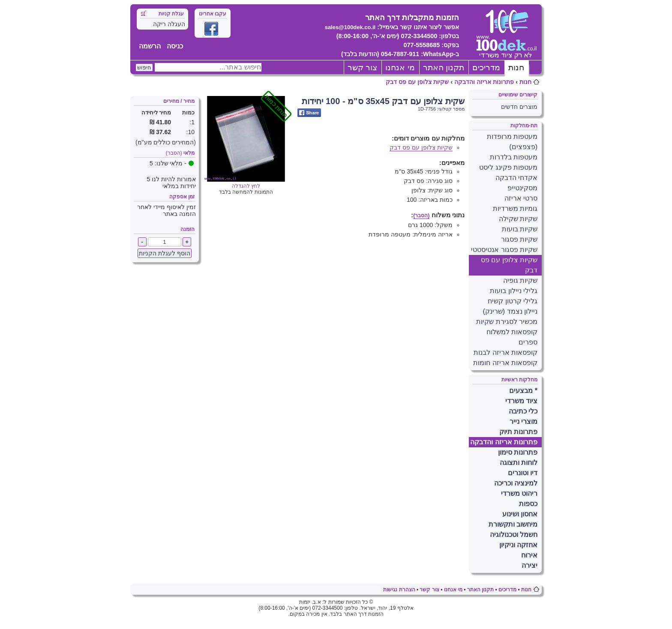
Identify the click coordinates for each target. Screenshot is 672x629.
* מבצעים (523, 391)
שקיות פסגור (519, 239)
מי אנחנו (400, 67)
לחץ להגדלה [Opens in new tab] (246, 183)
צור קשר (362, 67)
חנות (516, 67)
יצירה (529, 565)
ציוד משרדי (521, 401)
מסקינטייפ (522, 188)
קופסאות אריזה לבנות (505, 352)
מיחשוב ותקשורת (513, 524)
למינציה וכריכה (516, 483)
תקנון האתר (444, 67)
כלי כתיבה (523, 411)
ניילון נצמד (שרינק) (510, 311)
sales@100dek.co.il (350, 27)
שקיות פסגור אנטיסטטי (504, 250)
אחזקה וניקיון (518, 545)
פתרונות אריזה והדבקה (484, 82)
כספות (528, 504)
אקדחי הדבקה (516, 178)
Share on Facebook (309, 113)
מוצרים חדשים (519, 107)
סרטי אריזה (521, 198)
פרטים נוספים (611, 43)
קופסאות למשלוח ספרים (512, 337)
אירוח (529, 555)
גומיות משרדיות (515, 208)
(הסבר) (174, 153)
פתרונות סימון (518, 452)
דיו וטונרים (523, 473)
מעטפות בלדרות (514, 157)
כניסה (175, 46)
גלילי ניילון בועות (514, 291)
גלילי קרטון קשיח (513, 301)
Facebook (211, 29)
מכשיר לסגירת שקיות (507, 322)
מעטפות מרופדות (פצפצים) (512, 142)
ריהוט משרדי (519, 493)
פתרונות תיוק (518, 432)
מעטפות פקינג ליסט (508, 167)
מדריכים (486, 67)
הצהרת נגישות (399, 590)
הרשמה (150, 46)
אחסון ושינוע (520, 514)
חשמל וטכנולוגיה (514, 535)
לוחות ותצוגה (519, 463)
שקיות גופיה (520, 280)
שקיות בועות (520, 229)
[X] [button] (554, 9)
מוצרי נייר (523, 421)
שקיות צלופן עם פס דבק (417, 82)
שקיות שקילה (518, 219)
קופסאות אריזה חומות (505, 363)
